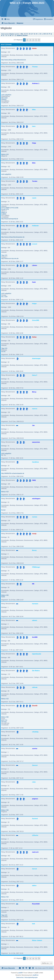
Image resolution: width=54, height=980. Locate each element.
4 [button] (33, 40)
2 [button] (27, 40)
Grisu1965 (36, 320)
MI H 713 (4, 720)
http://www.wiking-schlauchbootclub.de (14, 60)
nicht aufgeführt (6, 95)
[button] (39, 40)
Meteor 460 (5, 595)
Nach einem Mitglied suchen (10, 34)
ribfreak (35, 687)
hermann (35, 604)
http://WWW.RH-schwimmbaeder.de (13, 473)
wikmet (35, 620)
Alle (22, 34)
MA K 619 (4, 98)
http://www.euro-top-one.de (10, 258)
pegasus (35, 799)
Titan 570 (4, 255)
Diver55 (35, 705)
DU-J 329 (4, 297)
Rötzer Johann (37, 940)
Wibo (34, 109)
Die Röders (36, 670)
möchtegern (36, 498)
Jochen (35, 517)
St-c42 (3, 352)
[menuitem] (7, 19)
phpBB (20, 973)
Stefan (34, 337)
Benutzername (6, 45)
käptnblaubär (37, 654)
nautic (34, 198)
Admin (34, 48)
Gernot (34, 869)
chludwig (35, 732)
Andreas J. (36, 83)
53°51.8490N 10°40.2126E (10, 208)
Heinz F (35, 375)
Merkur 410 (5, 154)
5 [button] (36, 40)
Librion (35, 265)
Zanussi (35, 765)
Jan (33, 425)
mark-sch (35, 852)
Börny (34, 392)
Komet (3, 510)
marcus (35, 408)
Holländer (35, 225)
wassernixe (36, 442)
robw (34, 782)
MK (33, 584)
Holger (34, 303)
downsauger (36, 358)
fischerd (35, 818)
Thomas (35, 67)
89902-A (4, 212)
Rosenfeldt (36, 904)
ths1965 (35, 637)
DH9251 (4, 99)
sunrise (35, 748)
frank (34, 282)
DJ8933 (4, 214)
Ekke (34, 163)
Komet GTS (5, 209)
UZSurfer (35, 835)
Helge (34, 143)
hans (34, 126)
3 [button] (30, 40)
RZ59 (3, 597)
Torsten (35, 181)
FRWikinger (36, 567)
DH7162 (4, 722)
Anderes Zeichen (22, 35)
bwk (34, 924)
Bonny (34, 550)
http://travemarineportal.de (10, 219)
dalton (34, 885)
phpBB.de (36, 975)
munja (34, 533)
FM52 (34, 480)
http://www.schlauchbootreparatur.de (13, 237)
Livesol (35, 244)
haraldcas (35, 462)
